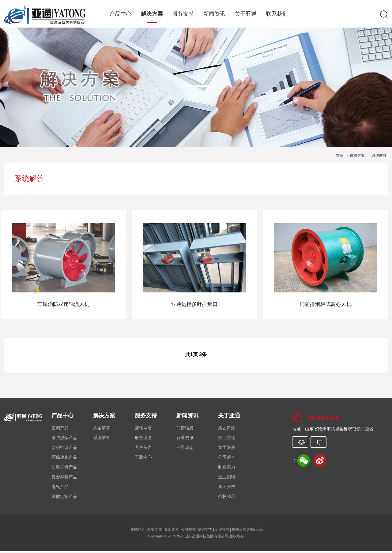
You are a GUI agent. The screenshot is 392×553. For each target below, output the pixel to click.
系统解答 (379, 156)
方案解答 (102, 430)
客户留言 (143, 449)
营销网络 (143, 430)
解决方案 (152, 14)
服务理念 (143, 440)
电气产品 (60, 489)
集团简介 (227, 430)
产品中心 (121, 14)
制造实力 (227, 469)
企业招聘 (227, 479)
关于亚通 (246, 14)
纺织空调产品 (64, 449)
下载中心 (143, 459)
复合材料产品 (64, 479)
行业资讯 (185, 440)
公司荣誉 (227, 459)
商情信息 (185, 430)
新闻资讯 (214, 14)
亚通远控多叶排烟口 (196, 303)
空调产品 (60, 430)
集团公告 (227, 489)
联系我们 (277, 14)
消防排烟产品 (64, 440)
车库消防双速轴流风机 (65, 303)
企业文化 (227, 440)
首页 (340, 156)
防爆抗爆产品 (64, 469)
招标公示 (227, 498)
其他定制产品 (64, 498)
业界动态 (185, 449)
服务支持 (183, 14)
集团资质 (227, 449)
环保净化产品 (64, 459)
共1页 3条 (196, 356)
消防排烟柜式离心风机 (327, 303)
